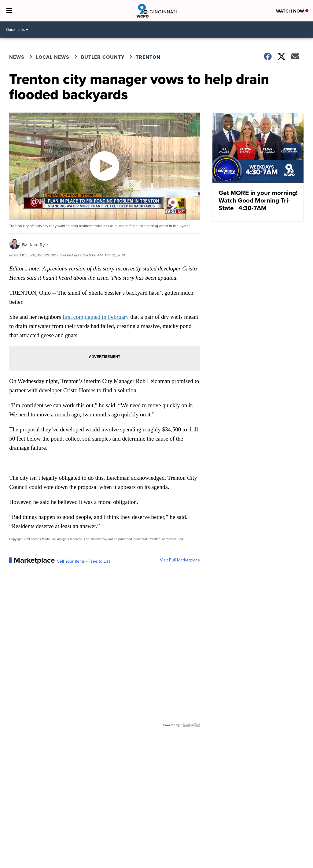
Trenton (148, 57)
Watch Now (292, 11)
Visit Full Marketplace (180, 560)
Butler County (103, 57)
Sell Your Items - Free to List (84, 561)
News (17, 57)
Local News (53, 57)
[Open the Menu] (9, 11)
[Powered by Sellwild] (191, 725)
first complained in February (96, 317)
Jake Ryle (39, 245)
